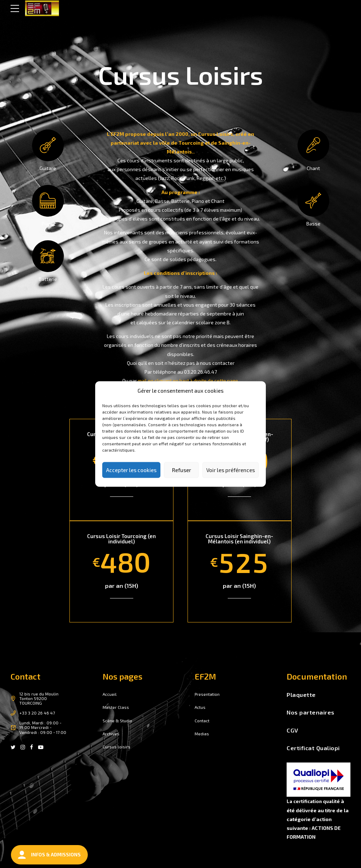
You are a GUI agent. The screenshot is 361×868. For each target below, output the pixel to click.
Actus (200, 707)
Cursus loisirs (117, 747)
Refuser (182, 470)
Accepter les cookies (131, 470)
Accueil (110, 694)
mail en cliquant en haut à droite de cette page (188, 381)
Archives (111, 733)
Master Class (116, 707)
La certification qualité (314, 801)
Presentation (208, 694)
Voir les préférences (231, 470)
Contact (203, 720)
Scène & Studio (118, 720)
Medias (202, 733)
